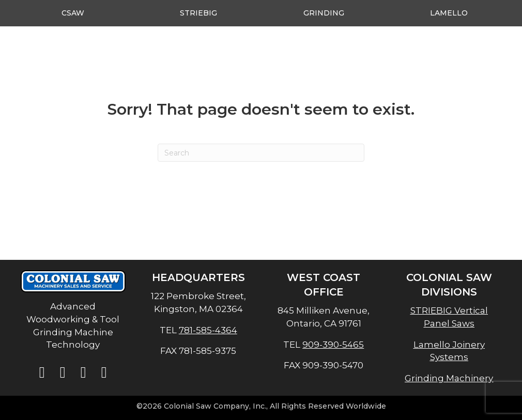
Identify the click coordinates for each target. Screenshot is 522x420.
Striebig (198, 13)
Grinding (324, 13)
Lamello (449, 13)
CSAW (73, 13)
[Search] (261, 153)
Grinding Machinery (449, 378)
